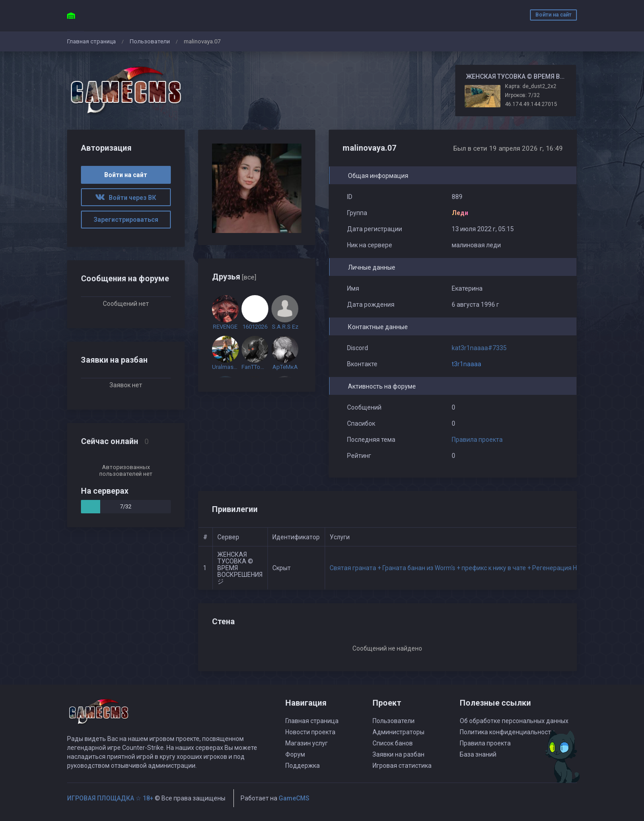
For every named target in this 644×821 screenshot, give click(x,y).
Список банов (393, 743)
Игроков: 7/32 (522, 95)
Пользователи (150, 41)
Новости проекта (310, 732)
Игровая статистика (402, 766)
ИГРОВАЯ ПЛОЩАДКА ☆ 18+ (110, 798)
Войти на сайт (553, 15)
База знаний (478, 754)
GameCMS (294, 798)
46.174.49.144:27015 (531, 104)
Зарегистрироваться (126, 220)
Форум (295, 754)
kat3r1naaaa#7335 (479, 348)
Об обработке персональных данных (514, 721)
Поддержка (303, 766)
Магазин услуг (307, 743)
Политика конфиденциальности (507, 732)
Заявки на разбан (398, 754)
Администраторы (398, 732)
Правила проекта (477, 440)
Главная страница (91, 41)
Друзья (234, 277)
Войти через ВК (126, 198)
